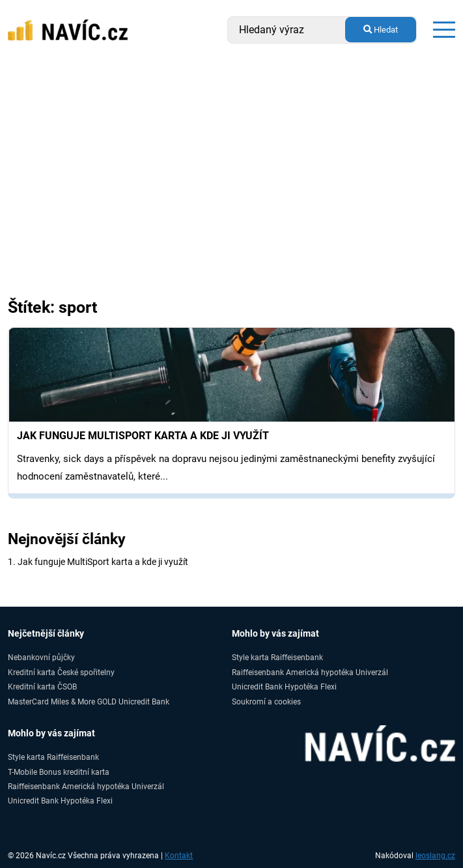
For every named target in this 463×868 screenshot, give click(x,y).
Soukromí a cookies (266, 702)
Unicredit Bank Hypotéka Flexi (284, 687)
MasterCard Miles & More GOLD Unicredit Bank (89, 702)
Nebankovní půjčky (41, 657)
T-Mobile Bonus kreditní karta (59, 772)
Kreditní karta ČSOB (42, 687)
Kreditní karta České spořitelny (61, 672)
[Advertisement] (231, 158)
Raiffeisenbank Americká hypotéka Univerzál (310, 672)
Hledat (381, 30)
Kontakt (179, 856)
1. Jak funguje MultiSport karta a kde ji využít (98, 562)
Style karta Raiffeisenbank (277, 657)
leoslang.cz (435, 856)
